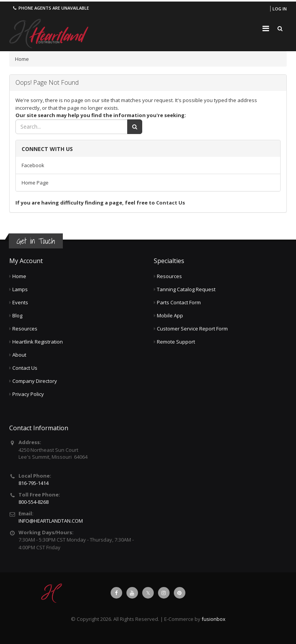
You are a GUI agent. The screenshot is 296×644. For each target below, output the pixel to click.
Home (22, 59)
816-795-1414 (34, 483)
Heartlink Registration (38, 342)
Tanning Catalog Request (186, 289)
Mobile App (170, 315)
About (19, 355)
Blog (17, 315)
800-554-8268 (34, 502)
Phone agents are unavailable (50, 8)
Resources (25, 329)
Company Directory (35, 381)
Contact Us (171, 203)
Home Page (35, 183)
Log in (280, 9)
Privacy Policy (28, 394)
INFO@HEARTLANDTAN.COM (51, 521)
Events (20, 302)
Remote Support (176, 342)
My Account (26, 261)
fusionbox (214, 619)
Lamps (20, 289)
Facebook (33, 165)
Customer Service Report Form (192, 329)
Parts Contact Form (179, 302)
